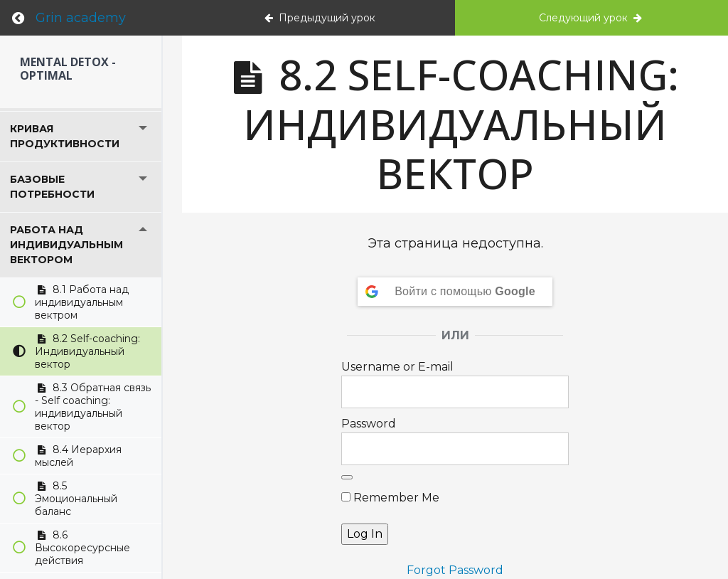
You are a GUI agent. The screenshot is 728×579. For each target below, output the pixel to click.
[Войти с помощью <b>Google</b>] (455, 292)
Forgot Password (455, 570)
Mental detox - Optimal (68, 69)
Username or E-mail (397, 367)
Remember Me (390, 498)
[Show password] (347, 477)
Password (369, 424)
